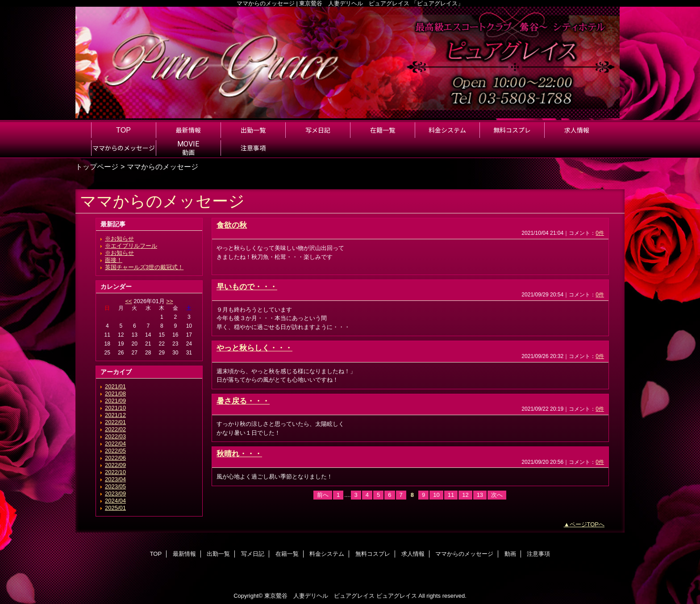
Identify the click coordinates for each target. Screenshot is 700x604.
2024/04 (115, 501)
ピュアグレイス (397, 596)
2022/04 (115, 444)
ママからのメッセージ (464, 554)
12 (465, 495)
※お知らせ (119, 239)
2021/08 (115, 394)
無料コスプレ (373, 554)
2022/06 (115, 458)
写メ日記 (253, 554)
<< (128, 301)
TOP (123, 130)
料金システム (327, 554)
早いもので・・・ (247, 287)
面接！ (114, 260)
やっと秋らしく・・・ (254, 348)
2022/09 (115, 465)
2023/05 (115, 486)
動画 (510, 554)
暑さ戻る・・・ (243, 401)
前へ (323, 495)
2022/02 (115, 429)
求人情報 (413, 554)
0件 (600, 233)
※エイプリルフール (131, 246)
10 (436, 495)
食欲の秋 (232, 225)
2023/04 (115, 479)
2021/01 (115, 386)
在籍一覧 (287, 554)
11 (451, 495)
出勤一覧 (218, 554)
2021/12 (115, 415)
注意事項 (538, 554)
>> (169, 301)
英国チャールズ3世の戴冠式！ (144, 267)
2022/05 (115, 451)
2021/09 (115, 401)
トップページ (97, 167)
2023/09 (115, 494)
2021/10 (115, 408)
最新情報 (184, 554)
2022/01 (115, 422)
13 (480, 495)
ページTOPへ (587, 524)
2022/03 (115, 436)
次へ (497, 495)
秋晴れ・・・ (239, 454)
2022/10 (115, 472)
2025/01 (115, 508)
